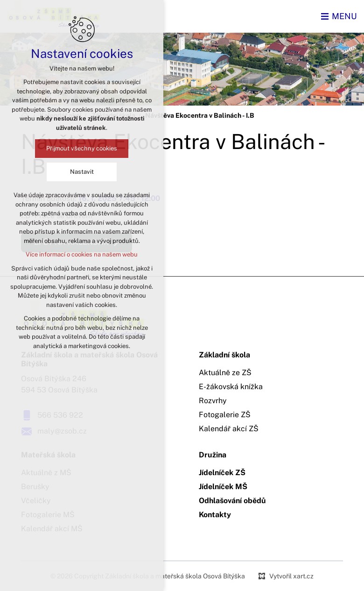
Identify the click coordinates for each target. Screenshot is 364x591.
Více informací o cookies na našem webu (82, 254)
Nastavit (82, 172)
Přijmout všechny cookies (82, 148)
